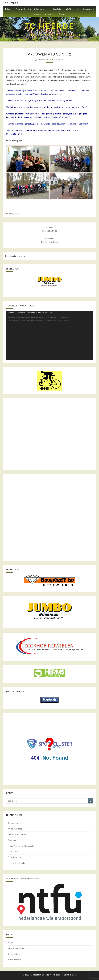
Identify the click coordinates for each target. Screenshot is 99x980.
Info (10, 9)
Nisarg (73, 975)
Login (63, 14)
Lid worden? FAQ (24, 9)
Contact (39, 14)
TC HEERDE (11, 3)
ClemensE (59, 60)
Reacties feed (14, 954)
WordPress (55, 975)
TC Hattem (13, 851)
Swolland (12, 840)
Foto (11, 214)
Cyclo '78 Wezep (15, 829)
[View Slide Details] (49, 281)
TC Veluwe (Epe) (15, 857)
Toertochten (42, 9)
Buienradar (13, 823)
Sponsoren (52, 14)
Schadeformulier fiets (18, 834)
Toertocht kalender (17, 863)
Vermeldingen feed (17, 948)
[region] (49, 284)
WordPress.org (15, 960)
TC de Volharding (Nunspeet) (21, 846)
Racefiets (58, 9)
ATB (71, 9)
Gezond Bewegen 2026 (85, 9)
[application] (49, 335)
